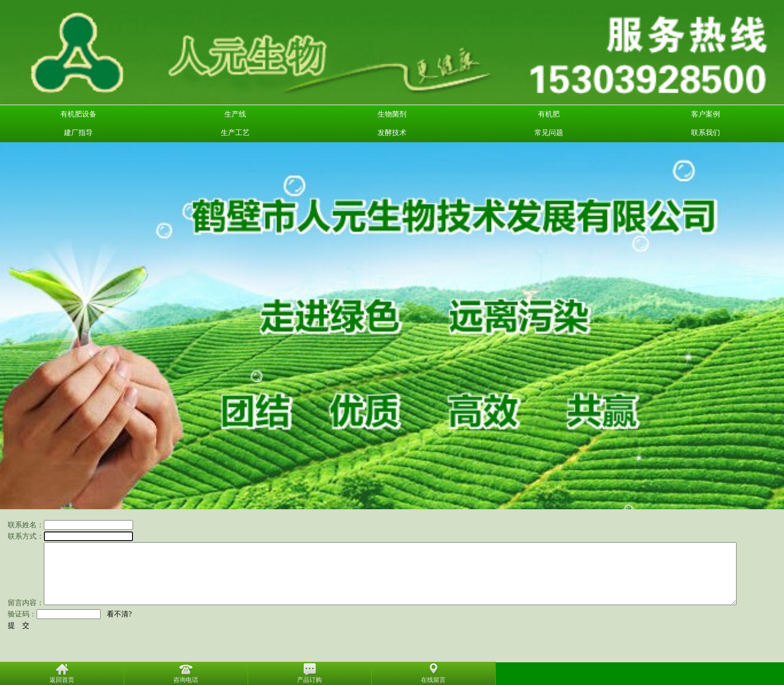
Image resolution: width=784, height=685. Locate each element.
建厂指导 (78, 133)
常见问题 (549, 133)
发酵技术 (392, 133)
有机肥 (549, 114)
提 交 (19, 625)
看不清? (119, 614)
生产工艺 (235, 133)
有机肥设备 (78, 114)
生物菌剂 (392, 114)
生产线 (235, 114)
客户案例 (706, 114)
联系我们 (706, 133)
